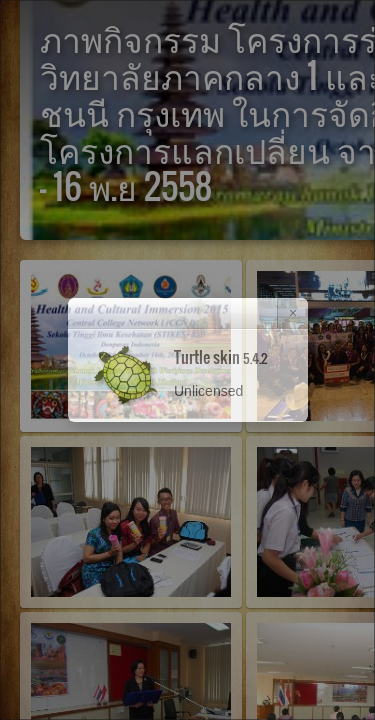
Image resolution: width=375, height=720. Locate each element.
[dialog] (187, 360)
